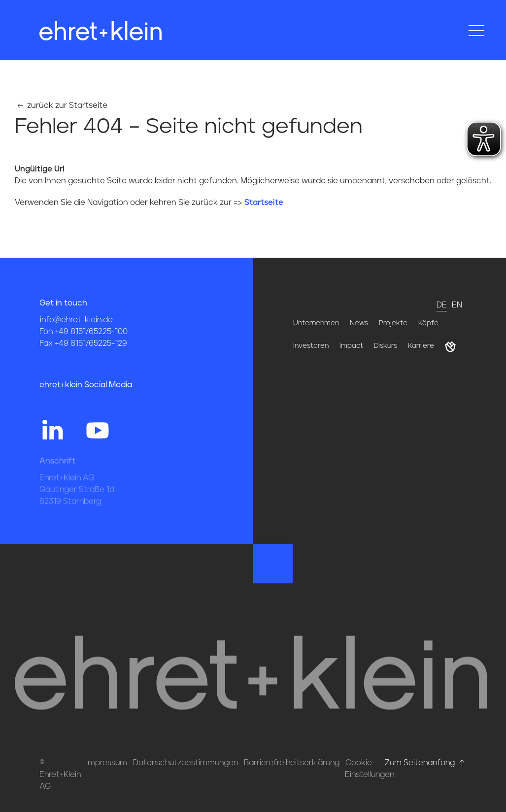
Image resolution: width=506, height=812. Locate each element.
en (457, 305)
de (442, 305)
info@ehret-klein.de (76, 320)
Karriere (421, 346)
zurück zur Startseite (61, 105)
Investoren (311, 346)
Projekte (393, 323)
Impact (351, 346)
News (359, 323)
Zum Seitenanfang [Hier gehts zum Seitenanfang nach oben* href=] (426, 763)
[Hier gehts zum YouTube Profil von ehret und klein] (98, 429)
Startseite (264, 203)
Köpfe (428, 323)
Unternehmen (316, 323)
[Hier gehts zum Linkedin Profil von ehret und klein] (52, 429)
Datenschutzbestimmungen (186, 763)
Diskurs (386, 346)
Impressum (107, 763)
